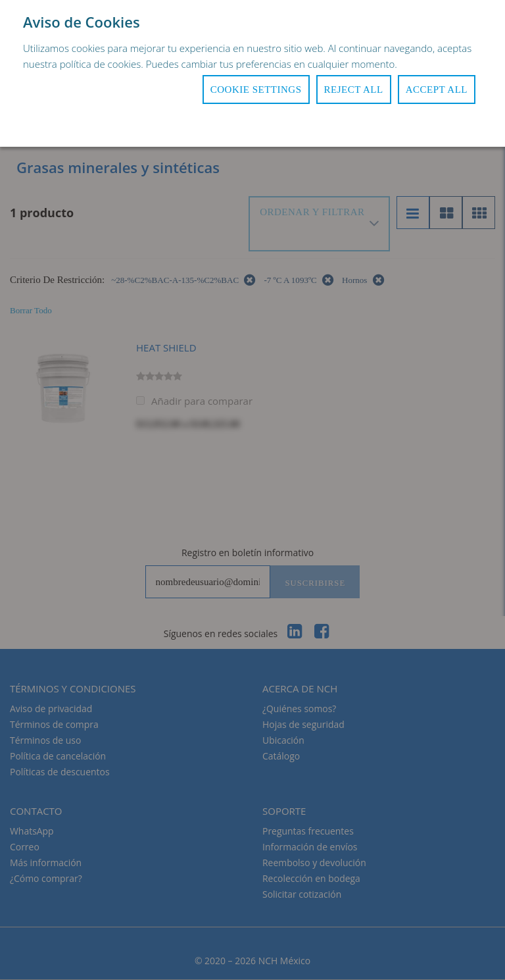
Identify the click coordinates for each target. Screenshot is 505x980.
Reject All (354, 90)
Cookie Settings (256, 90)
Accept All (437, 90)
